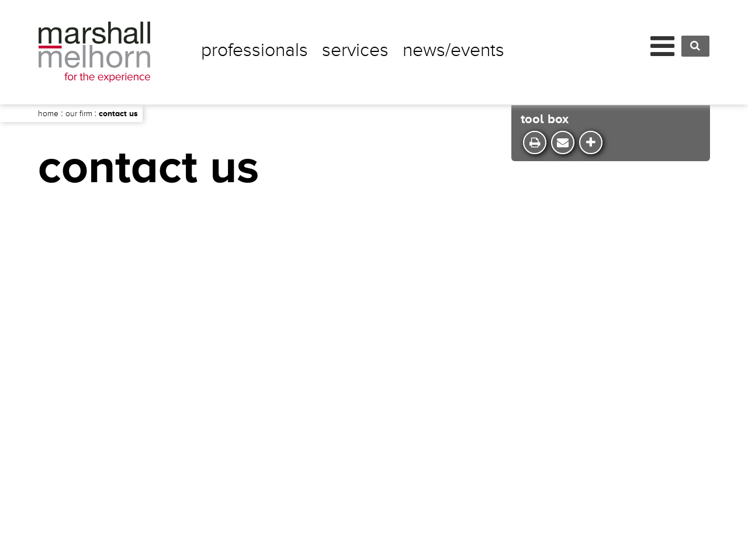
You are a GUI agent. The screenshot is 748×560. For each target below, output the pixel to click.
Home (48, 114)
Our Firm (79, 114)
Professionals (254, 50)
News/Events (453, 50)
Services (355, 50)
